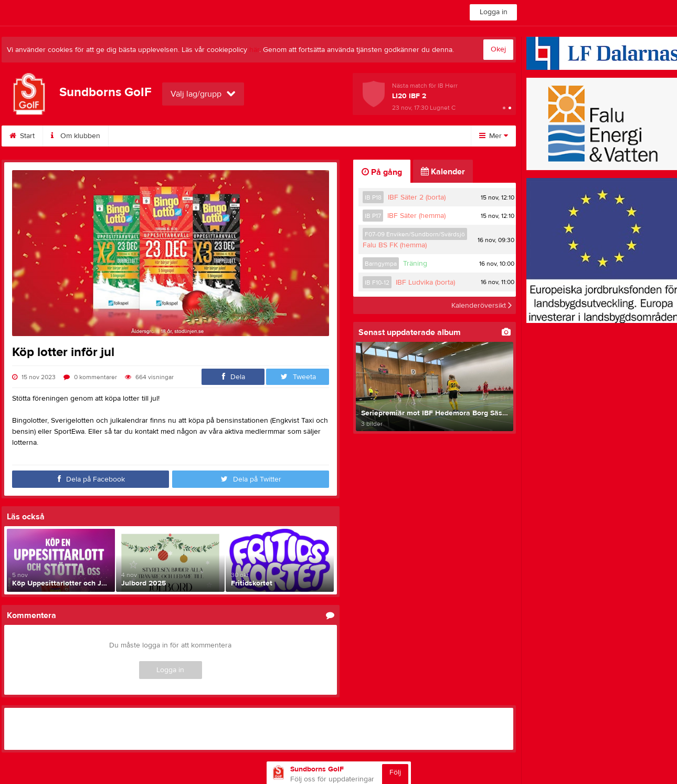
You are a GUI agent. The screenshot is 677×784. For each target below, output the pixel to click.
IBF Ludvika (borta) (425, 283)
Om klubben (76, 136)
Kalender (198, 136)
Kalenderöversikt (482, 305)
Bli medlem (139, 136)
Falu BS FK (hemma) (395, 245)
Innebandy (357, 136)
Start (22, 136)
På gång (382, 172)
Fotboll (411, 136)
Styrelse (301, 136)
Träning (415, 264)
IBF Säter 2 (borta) (417, 197)
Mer (494, 136)
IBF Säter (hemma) (416, 216)
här (254, 50)
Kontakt (250, 136)
